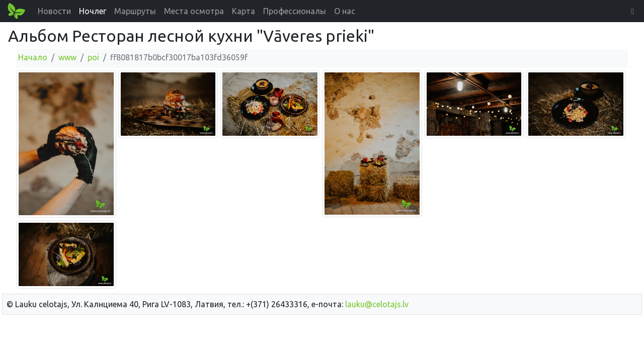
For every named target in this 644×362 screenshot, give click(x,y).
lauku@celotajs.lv (377, 304)
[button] (632, 11)
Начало (33, 57)
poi (93, 57)
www (67, 57)
